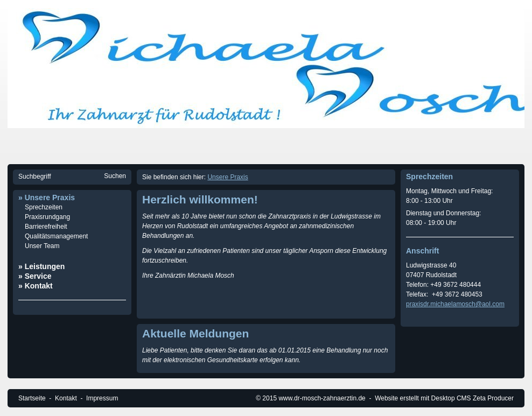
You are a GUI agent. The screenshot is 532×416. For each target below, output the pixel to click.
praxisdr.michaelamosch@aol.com (455, 304)
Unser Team (42, 246)
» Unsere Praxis (47, 198)
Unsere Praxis (227, 177)
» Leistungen (41, 266)
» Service (35, 276)
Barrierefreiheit (46, 227)
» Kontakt (36, 286)
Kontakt (66, 398)
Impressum (102, 398)
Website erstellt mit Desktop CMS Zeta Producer (444, 398)
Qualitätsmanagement (56, 236)
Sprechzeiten (44, 207)
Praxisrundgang (47, 217)
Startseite (32, 398)
